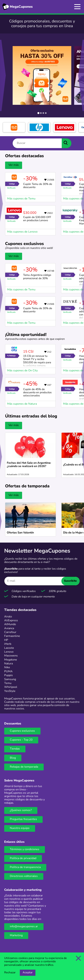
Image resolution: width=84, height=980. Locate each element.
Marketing (16, 935)
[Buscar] (37, 143)
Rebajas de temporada (24, 767)
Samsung (10, 679)
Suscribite (70, 581)
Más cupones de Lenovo (22, 232)
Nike (7, 668)
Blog (13, 758)
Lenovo (9, 652)
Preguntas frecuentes (23, 819)
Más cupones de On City (22, 371)
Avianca (9, 628)
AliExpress (11, 621)
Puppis (9, 675)
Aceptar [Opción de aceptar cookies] (28, 973)
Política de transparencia (25, 867)
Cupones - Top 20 (21, 740)
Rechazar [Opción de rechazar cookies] (10, 973)
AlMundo (10, 624)
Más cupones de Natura (22, 404)
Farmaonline (12, 636)
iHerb (8, 644)
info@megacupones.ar (24, 927)
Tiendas (15, 749)
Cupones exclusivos (22, 731)
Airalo (8, 617)
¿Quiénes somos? (21, 810)
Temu (8, 683)
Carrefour (10, 632)
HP (6, 640)
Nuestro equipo (20, 828)
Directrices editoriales (24, 876)
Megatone (11, 660)
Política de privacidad (23, 858)
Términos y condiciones (25, 849)
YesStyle (10, 691)
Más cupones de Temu (21, 199)
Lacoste (9, 648)
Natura (9, 664)
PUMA (8, 672)
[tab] (38, 113)
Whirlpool (11, 687)
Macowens (11, 656)
